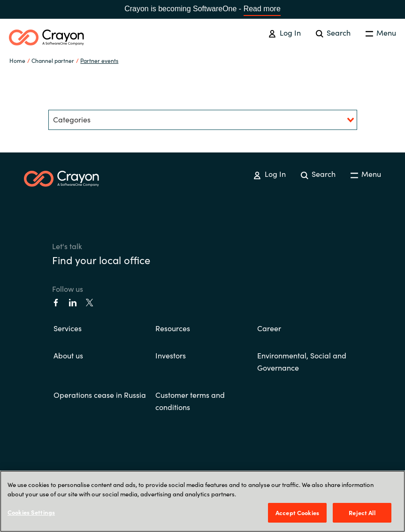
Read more (262, 9)
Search (333, 32)
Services (68, 328)
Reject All (362, 513)
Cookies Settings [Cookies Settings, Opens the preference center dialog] (31, 512)
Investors (171, 355)
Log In (284, 32)
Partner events (99, 60)
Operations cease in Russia (100, 395)
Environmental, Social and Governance (302, 361)
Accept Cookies (297, 513)
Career (269, 328)
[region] (202, 501)
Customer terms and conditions (190, 401)
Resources (173, 328)
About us (68, 355)
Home (17, 60)
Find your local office (101, 260)
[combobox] (203, 120)
